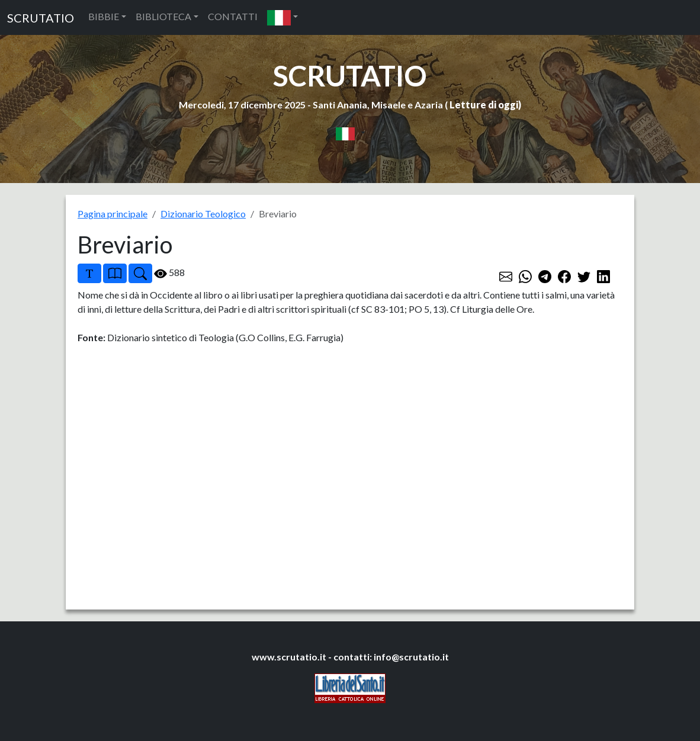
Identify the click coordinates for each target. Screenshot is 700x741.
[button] (282, 17)
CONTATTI (233, 16)
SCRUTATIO (41, 18)
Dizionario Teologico (203, 214)
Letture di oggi (484, 105)
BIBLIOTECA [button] (163, 16)
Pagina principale (113, 214)
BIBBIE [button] (104, 16)
